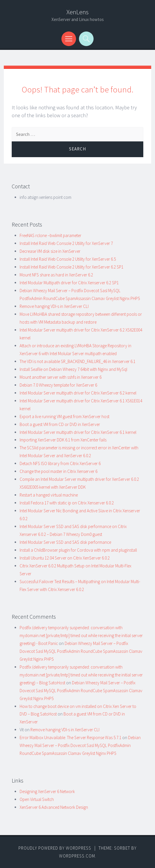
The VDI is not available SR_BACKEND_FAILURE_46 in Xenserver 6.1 (77, 361)
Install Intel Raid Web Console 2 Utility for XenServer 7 (66, 243)
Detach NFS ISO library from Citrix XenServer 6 (60, 463)
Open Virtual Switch (37, 799)
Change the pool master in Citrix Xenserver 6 (58, 471)
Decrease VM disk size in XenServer (50, 251)
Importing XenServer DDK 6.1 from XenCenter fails (63, 440)
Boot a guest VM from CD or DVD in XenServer (60, 424)
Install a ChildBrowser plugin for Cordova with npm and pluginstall (78, 550)
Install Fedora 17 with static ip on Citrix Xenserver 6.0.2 (67, 503)
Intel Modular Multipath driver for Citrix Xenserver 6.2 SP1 (69, 283)
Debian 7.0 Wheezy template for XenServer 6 (58, 385)
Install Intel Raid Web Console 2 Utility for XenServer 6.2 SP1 (72, 267)
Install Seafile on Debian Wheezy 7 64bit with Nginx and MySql (73, 369)
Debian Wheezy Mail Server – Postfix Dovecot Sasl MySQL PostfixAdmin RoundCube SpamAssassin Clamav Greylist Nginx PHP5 (81, 651)
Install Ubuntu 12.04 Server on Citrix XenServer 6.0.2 (65, 558)
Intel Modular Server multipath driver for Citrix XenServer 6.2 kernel (78, 393)
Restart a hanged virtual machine (49, 495)
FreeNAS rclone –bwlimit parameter (50, 235)
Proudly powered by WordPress (55, 848)
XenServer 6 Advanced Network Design (54, 807)
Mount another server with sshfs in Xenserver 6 (61, 377)
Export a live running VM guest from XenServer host (64, 417)
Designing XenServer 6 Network (47, 791)
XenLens (77, 12)
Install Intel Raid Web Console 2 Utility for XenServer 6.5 (68, 259)
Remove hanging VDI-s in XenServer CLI (54, 306)
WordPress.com (77, 856)
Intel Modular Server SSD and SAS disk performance (65, 542)
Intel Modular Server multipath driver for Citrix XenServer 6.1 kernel (78, 432)
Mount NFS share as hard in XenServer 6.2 (56, 275)
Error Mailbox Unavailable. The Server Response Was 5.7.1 (70, 738)
